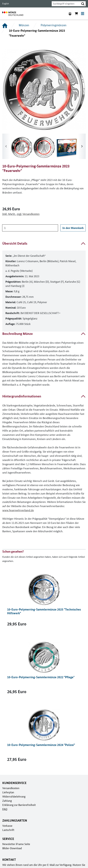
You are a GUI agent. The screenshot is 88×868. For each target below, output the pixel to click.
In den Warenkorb (73, 228)
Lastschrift (8, 825)
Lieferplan (8, 788)
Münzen (24, 25)
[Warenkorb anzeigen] (76, 14)
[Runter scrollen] (6, 146)
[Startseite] (5, 25)
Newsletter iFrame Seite (16, 840)
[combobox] (65, 4)
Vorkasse (7, 821)
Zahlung (7, 796)
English (5, 4)
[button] (83, 4)
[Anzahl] (30, 228)
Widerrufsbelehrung (14, 792)
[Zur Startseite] (13, 14)
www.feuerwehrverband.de (18, 506)
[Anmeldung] (70, 14)
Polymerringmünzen (53, 25)
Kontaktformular (30, 865)
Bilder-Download (12, 844)
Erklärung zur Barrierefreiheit (19, 800)
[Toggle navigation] (83, 14)
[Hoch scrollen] (82, 146)
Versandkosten (30, 214)
